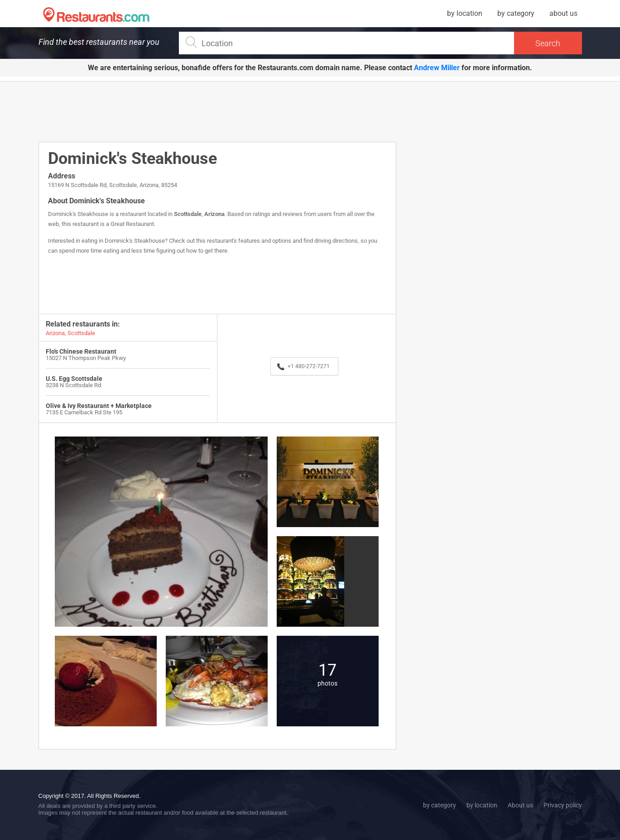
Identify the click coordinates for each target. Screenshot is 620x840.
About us (520, 805)
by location (465, 13)
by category (516, 13)
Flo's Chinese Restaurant (81, 351)
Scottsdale (188, 214)
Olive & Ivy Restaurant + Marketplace (99, 406)
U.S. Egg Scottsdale (74, 379)
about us (563, 13)
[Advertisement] (217, 111)
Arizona (214, 214)
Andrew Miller (437, 68)
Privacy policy (563, 805)
